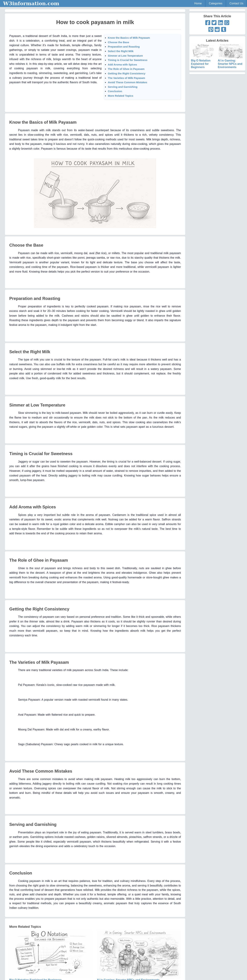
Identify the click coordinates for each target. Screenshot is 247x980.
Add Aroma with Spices (122, 65)
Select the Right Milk (121, 51)
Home (198, 3)
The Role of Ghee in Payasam (126, 69)
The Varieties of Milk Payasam (126, 78)
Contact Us (236, 3)
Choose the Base (118, 42)
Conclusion (115, 91)
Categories (216, 3)
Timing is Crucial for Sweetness (128, 60)
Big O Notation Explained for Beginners (204, 59)
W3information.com (31, 3)
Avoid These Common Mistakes (127, 82)
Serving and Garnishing (123, 87)
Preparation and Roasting (124, 47)
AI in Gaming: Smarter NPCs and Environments (231, 59)
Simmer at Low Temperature (125, 56)
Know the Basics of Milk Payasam (129, 38)
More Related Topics (121, 96)
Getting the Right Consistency (127, 73)
